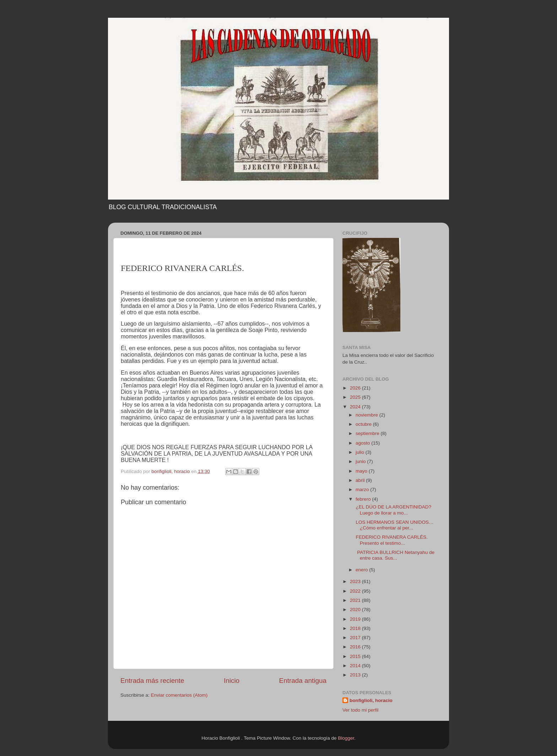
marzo (363, 490)
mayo (362, 471)
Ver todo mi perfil (360, 710)
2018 (356, 628)
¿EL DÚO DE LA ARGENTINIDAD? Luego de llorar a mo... (393, 510)
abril (361, 480)
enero (362, 570)
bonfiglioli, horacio (371, 700)
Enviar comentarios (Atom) (179, 695)
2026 (356, 388)
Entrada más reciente (152, 681)
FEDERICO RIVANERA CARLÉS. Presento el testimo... (393, 540)
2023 (356, 581)
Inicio (232, 681)
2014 (356, 666)
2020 (356, 610)
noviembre (367, 415)
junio (361, 461)
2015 (356, 656)
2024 (356, 407)
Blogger (346, 738)
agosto (363, 443)
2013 (356, 675)
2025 (356, 397)
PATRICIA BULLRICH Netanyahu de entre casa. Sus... (394, 555)
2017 (356, 638)
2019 (356, 619)
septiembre (368, 433)
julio (361, 452)
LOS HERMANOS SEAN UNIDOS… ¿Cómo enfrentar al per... (394, 525)
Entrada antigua (303, 681)
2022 (356, 591)
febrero (364, 499)
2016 (356, 647)
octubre (364, 424)
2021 (356, 600)
